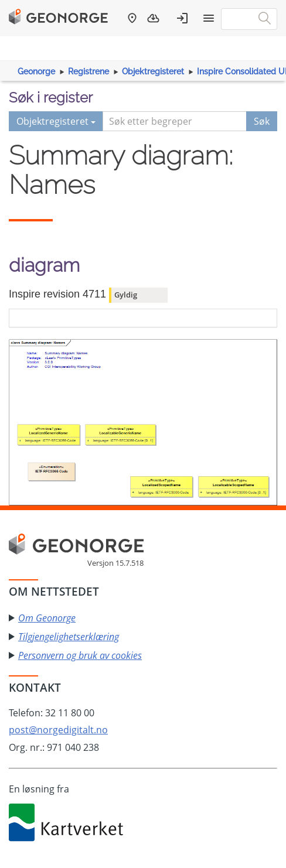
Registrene (88, 71)
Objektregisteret (153, 71)
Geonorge (36, 71)
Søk (262, 121)
